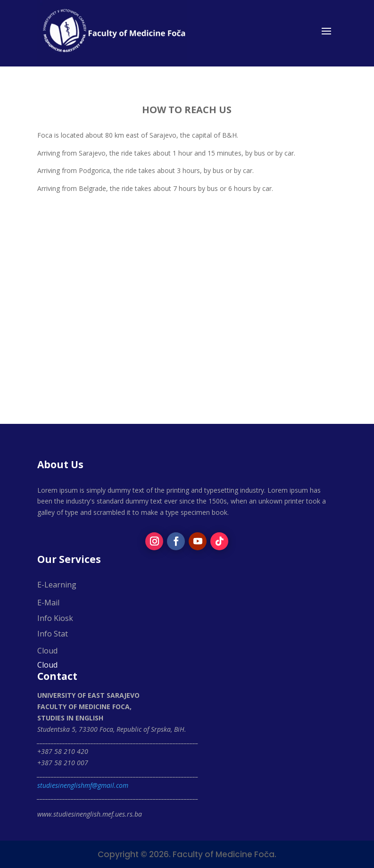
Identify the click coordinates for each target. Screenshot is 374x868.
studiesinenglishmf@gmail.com (83, 785)
